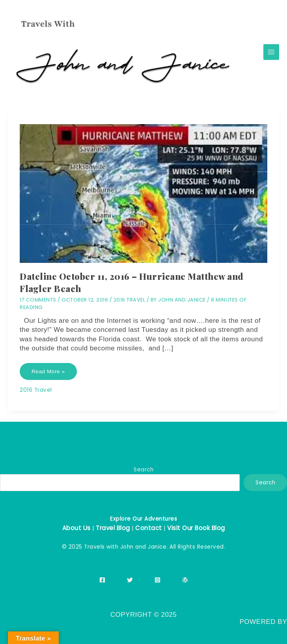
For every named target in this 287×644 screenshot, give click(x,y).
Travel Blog (113, 528)
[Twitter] (130, 580)
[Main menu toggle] (271, 52)
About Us (76, 528)
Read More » (48, 374)
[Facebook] (102, 580)
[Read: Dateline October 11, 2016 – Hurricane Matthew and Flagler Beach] (143, 193)
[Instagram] (157, 580)
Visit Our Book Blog (196, 528)
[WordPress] (185, 580)
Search (143, 470)
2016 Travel (130, 300)
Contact (149, 528)
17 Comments (38, 300)
